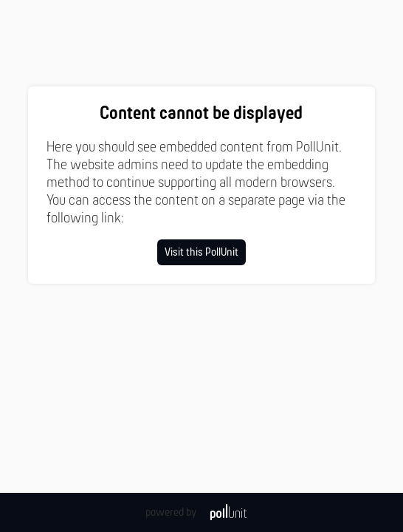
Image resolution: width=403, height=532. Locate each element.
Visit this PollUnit (201, 253)
